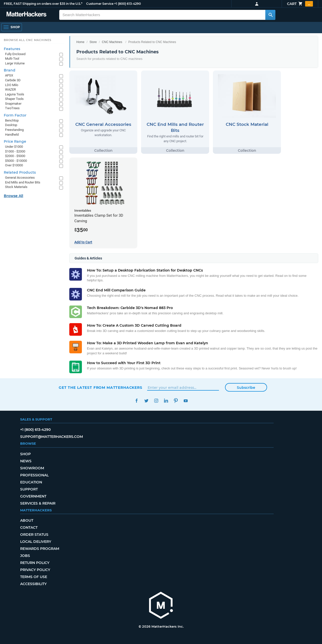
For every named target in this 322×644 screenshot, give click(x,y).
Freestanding (14, 130)
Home (80, 42)
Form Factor (15, 115)
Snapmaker (13, 104)
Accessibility (33, 584)
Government (33, 496)
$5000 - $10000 (16, 161)
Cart (300, 4)
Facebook (136, 401)
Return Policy (35, 563)
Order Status (34, 535)
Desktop (11, 125)
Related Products (20, 172)
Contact (29, 527)
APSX (9, 75)
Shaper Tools (14, 99)
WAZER (10, 89)
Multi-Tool (12, 59)
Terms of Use (34, 577)
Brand (10, 70)
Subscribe (246, 388)
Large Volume (15, 63)
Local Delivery (36, 542)
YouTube (186, 401)
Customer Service (100, 4)
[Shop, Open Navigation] (12, 27)
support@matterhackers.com (52, 437)
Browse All (13, 196)
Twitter (146, 401)
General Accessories (20, 178)
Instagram (156, 401)
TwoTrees (12, 108)
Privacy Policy (35, 570)
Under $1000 (14, 147)
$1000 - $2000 (15, 151)
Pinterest (176, 401)
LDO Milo (12, 85)
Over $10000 (14, 165)
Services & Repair (38, 503)
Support (29, 489)
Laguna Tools (15, 94)
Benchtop (12, 120)
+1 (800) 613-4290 (127, 4)
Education (31, 482)
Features (12, 49)
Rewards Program (40, 549)
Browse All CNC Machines (28, 40)
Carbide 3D (13, 80)
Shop (25, 454)
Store (93, 42)
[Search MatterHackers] (270, 15)
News (26, 461)
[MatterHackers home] (161, 606)
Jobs (25, 556)
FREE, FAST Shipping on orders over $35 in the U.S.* (43, 4)
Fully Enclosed (15, 54)
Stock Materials (16, 187)
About (27, 520)
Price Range (15, 141)
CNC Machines (112, 42)
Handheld (12, 135)
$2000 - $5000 (15, 156)
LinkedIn (166, 401)
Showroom (32, 468)
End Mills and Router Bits (23, 182)
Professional (34, 475)
